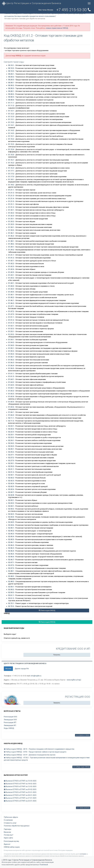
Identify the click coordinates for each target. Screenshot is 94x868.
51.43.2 (11, 278)
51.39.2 (11, 250)
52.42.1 (11, 475)
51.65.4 (11, 397)
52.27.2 (11, 458)
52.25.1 (11, 449)
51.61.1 (11, 374)
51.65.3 (11, 394)
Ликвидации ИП (10, 725)
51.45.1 (11, 295)
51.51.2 (11, 320)
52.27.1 (11, 455)
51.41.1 (11, 255)
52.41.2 (11, 472)
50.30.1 (11, 83)
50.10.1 (11, 65)
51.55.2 (11, 351)
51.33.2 (11, 222)
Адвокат (7, 844)
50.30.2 (11, 85)
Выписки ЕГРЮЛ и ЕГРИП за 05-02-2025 (20, 789)
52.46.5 (11, 554)
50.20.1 (11, 74)
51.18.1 (11, 179)
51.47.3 (11, 314)
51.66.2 (11, 415)
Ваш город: (46, 10)
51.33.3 (11, 224)
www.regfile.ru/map (74, 680)
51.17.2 (11, 174)
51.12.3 (11, 117)
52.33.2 (11, 466)
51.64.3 (11, 385)
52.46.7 (11, 560)
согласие (83, 854)
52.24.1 (11, 440)
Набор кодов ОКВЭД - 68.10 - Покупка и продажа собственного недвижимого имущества (39, 749)
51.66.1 (11, 412)
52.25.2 (11, 452)
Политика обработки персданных (17, 826)
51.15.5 (11, 155)
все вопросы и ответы (83, 735)
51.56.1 (11, 357)
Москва (8, 669)
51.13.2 (11, 122)
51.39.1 (11, 247)
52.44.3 (11, 514)
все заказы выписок (83, 808)
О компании (8, 820)
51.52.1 (11, 326)
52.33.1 (11, 463)
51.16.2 (11, 163)
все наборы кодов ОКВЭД (81, 767)
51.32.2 (11, 213)
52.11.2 (11, 421)
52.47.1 (11, 562)
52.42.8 (11, 495)
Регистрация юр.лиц (11, 841)
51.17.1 (11, 171)
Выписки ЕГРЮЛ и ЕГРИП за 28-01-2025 (20, 795)
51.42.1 (11, 261)
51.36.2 (11, 236)
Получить (57, 655)
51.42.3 (11, 266)
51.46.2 (11, 303)
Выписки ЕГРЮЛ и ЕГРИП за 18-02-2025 (20, 784)
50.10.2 (11, 68)
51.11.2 (11, 106)
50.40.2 (11, 94)
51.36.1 (11, 233)
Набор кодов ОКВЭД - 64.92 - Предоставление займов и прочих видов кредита (35, 752)
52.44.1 (11, 506)
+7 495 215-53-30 (74, 10)
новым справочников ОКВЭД (57, 28)
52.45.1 (11, 528)
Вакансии (7, 832)
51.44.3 (11, 289)
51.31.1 (11, 204)
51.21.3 (11, 196)
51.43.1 (11, 275)
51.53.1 (11, 331)
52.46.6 (11, 557)
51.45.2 (11, 297)
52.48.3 (11, 581)
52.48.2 (11, 576)
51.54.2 (11, 342)
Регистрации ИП (10, 722)
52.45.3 (11, 534)
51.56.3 (11, 363)
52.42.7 (11, 492)
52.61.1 (11, 595)
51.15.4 (11, 149)
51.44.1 (11, 283)
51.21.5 (11, 201)
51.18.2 (11, 185)
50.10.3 (11, 71)
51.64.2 (11, 382)
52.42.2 (11, 478)
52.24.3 (11, 446)
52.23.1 (11, 435)
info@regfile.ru (36, 676)
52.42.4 (11, 484)
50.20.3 (11, 80)
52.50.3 (11, 592)
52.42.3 (11, 481)
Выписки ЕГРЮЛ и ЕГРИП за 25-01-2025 (20, 801)
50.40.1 (11, 91)
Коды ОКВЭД (9, 728)
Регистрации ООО (10, 717)
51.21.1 (11, 190)
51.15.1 (11, 136)
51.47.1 (11, 306)
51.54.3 (11, 345)
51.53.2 (11, 334)
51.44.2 (11, 286)
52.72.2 (11, 606)
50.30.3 (11, 88)
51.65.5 (11, 402)
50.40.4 (11, 100)
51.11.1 (11, 103)
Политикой (44, 865)
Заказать (57, 703)
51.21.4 (11, 199)
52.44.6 (11, 525)
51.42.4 (11, 269)
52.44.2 (11, 509)
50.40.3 (11, 97)
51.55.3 (11, 354)
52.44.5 (11, 522)
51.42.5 (11, 272)
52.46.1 (11, 542)
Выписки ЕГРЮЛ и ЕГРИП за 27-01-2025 (20, 798)
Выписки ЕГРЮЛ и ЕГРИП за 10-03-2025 (20, 781)
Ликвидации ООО (10, 720)
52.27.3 (11, 461)
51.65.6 (11, 407)
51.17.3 (11, 177)
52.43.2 (11, 503)
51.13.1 (11, 119)
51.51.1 (11, 317)
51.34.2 (11, 230)
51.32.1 (11, 210)
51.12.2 (11, 114)
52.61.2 (11, 598)
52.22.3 (11, 432)
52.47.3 (11, 568)
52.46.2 (11, 545)
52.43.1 (11, 500)
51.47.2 (11, 311)
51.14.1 (11, 125)
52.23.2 (11, 437)
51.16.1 (11, 160)
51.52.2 (11, 329)
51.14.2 (11, 130)
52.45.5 (11, 539)
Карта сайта (8, 838)
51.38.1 (11, 241)
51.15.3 (11, 144)
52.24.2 (11, 443)
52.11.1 (11, 418)
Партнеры (8, 829)
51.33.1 (11, 219)
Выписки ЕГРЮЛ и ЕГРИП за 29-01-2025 (20, 792)
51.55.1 (11, 348)
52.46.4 (11, 551)
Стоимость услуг (10, 823)
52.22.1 (11, 426)
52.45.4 (11, 537)
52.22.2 (11, 429)
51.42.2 (11, 264)
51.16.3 (11, 168)
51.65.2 (11, 391)
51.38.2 (11, 244)
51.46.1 (11, 300)
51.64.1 (11, 379)
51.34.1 (11, 227)
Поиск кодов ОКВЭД (47, 610)
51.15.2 (11, 139)
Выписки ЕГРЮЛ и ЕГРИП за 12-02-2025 (20, 786)
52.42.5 (11, 486)
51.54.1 (11, 340)
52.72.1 (11, 603)
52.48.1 (11, 571)
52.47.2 (11, 565)
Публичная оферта (11, 817)
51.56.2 (11, 360)
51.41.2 (11, 258)
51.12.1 (11, 111)
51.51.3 (11, 323)
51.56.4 (11, 366)
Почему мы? (9, 835)
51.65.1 (11, 388)
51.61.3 (11, 376)
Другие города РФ (22, 669)
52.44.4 (11, 517)
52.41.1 (11, 469)
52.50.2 (11, 590)
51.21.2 (11, 193)
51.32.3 (11, 216)
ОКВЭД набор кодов (12, 847)
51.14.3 (11, 133)
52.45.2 (11, 531)
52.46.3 (11, 548)
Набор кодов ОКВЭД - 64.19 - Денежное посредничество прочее (30, 755)
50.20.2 (11, 77)
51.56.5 (11, 368)
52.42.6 (11, 489)
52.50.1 (11, 587)
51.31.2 (11, 207)
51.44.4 (11, 292)
